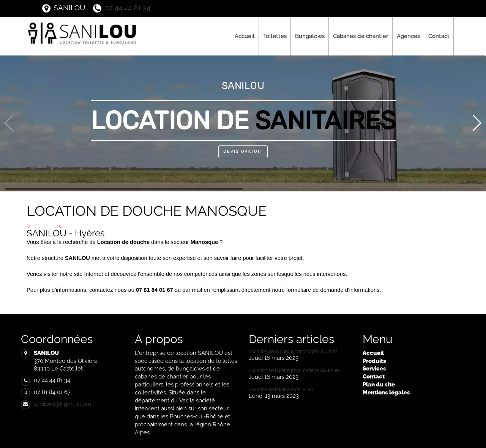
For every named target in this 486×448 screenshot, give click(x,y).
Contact (439, 36)
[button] (477, 123)
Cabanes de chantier (361, 36)
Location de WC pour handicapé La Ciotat (293, 351)
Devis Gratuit (243, 151)
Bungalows (310, 36)
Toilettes (275, 36)
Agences (408, 36)
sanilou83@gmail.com (62, 404)
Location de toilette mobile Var (281, 389)
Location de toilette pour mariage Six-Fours (294, 370)
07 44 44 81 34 (121, 8)
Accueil (245, 36)
